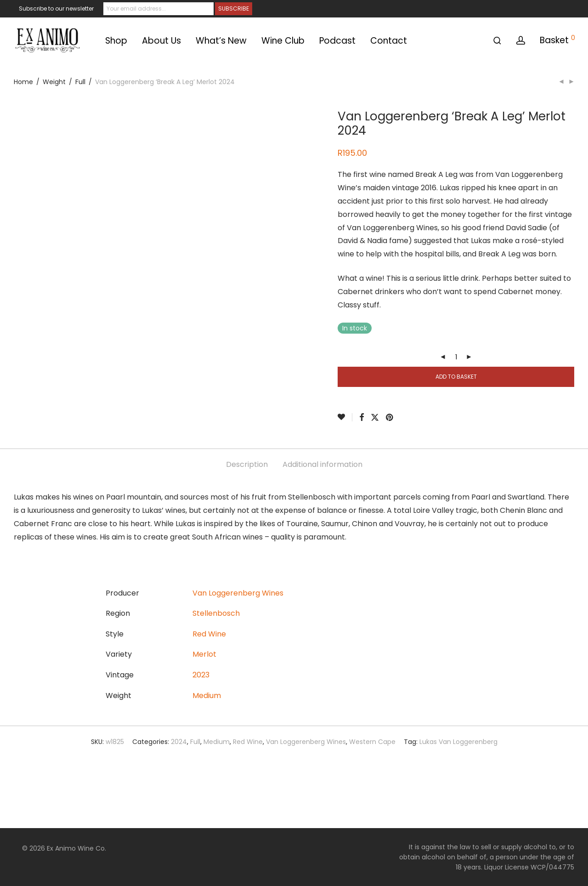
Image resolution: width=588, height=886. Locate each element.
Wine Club (283, 41)
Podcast (337, 41)
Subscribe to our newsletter (56, 9)
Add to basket (456, 377)
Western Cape (372, 742)
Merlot (204, 654)
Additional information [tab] (322, 464)
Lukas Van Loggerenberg (458, 742)
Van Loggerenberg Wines (238, 593)
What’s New (221, 41)
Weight (54, 82)
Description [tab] (247, 464)
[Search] (497, 41)
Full (80, 82)
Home (23, 82)
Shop (116, 41)
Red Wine (209, 634)
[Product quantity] (456, 357)
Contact (389, 41)
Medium (207, 696)
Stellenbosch (216, 613)
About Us (161, 41)
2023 (201, 675)
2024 (179, 742)
